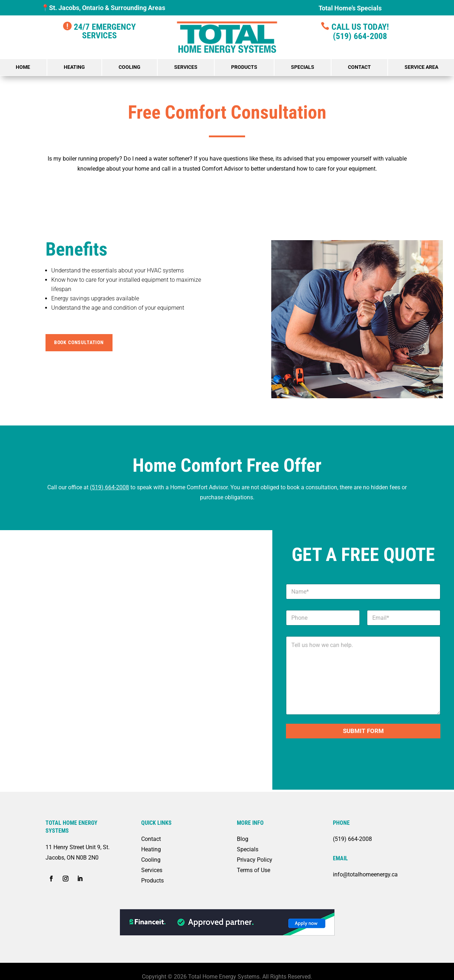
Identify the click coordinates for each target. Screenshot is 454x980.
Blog (243, 839)
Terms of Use (254, 870)
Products (244, 67)
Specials (303, 67)
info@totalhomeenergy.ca (365, 874)
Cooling (130, 67)
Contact (359, 67)
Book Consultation (79, 342)
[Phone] (323, 618)
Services (186, 67)
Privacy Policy (255, 860)
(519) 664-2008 (355, 36)
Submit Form (363, 731)
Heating (74, 67)
